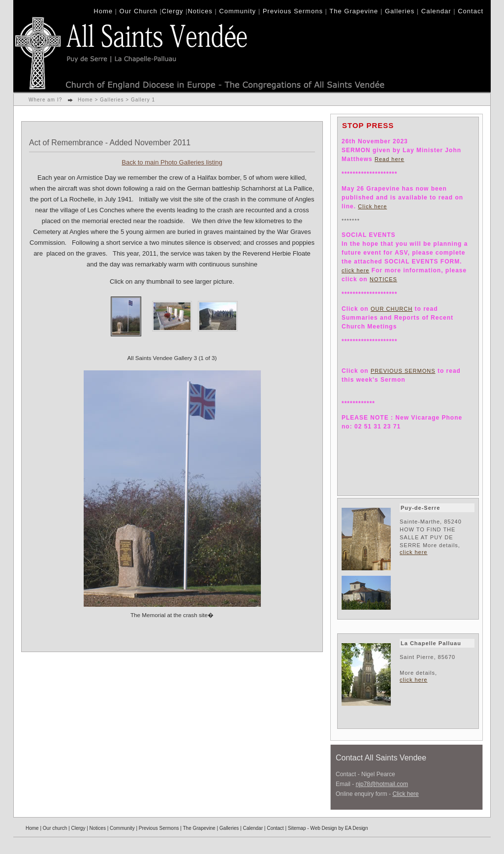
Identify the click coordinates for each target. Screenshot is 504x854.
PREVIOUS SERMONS (403, 371)
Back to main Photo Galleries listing (172, 162)
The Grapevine (354, 11)
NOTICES (383, 279)
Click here (372, 206)
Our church (55, 828)
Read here (389, 159)
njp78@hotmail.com (382, 784)
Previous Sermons (293, 11)
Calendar (436, 11)
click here (355, 270)
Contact (471, 11)
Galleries (400, 11)
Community (237, 11)
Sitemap (297, 828)
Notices (200, 11)
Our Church (139, 11)
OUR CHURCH (392, 309)
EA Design (357, 828)
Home (103, 11)
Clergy (173, 11)
